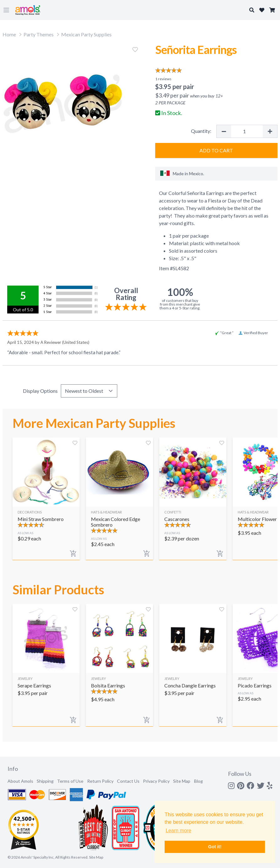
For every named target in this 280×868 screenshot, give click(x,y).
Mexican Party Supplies (86, 34)
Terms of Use (70, 781)
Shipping (45, 781)
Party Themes (39, 34)
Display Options (40, 391)
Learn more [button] (178, 831)
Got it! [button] (215, 847)
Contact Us (128, 781)
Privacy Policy (156, 781)
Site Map (182, 781)
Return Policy (100, 781)
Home (9, 34)
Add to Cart (216, 150)
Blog (198, 781)
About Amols (20, 781)
